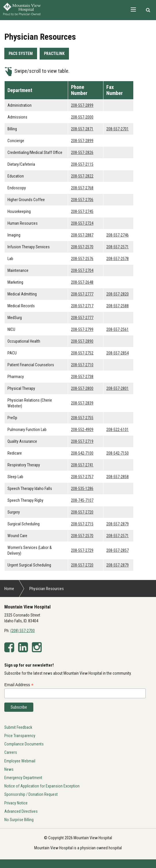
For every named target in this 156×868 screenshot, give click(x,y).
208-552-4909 (82, 430)
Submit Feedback (18, 727)
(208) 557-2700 (23, 631)
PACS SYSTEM (21, 54)
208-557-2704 (82, 270)
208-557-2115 (82, 164)
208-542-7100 (82, 453)
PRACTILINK (54, 54)
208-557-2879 (118, 524)
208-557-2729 (82, 550)
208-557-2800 (82, 388)
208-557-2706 (82, 200)
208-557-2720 (82, 512)
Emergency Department (23, 778)
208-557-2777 (82, 294)
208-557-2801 (118, 388)
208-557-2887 (82, 235)
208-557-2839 (82, 403)
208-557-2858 (118, 477)
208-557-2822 (82, 176)
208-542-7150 (118, 453)
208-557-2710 (82, 365)
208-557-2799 (82, 329)
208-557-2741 (82, 465)
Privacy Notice (16, 803)
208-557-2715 (82, 524)
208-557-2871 (82, 129)
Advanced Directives (21, 811)
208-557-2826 (82, 152)
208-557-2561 (118, 329)
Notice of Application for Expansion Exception (42, 786)
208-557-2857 (118, 550)
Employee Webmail (20, 761)
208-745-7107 (82, 500)
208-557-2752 (82, 353)
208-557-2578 (118, 259)
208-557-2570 (82, 247)
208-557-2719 (82, 441)
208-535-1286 (82, 489)
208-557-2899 (82, 105)
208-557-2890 (82, 341)
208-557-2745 (82, 211)
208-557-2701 (118, 129)
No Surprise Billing (19, 820)
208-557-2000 (82, 117)
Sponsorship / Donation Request (31, 794)
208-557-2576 (82, 259)
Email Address (19, 685)
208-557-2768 (82, 188)
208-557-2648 (82, 282)
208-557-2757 (82, 477)
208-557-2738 (82, 377)
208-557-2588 (118, 306)
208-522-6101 (118, 430)
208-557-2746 (118, 235)
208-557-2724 (82, 223)
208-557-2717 (82, 306)
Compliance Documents (24, 744)
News (9, 769)
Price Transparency (20, 736)
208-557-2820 (118, 294)
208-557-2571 (118, 247)
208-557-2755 (82, 418)
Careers (11, 752)
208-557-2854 (118, 353)
